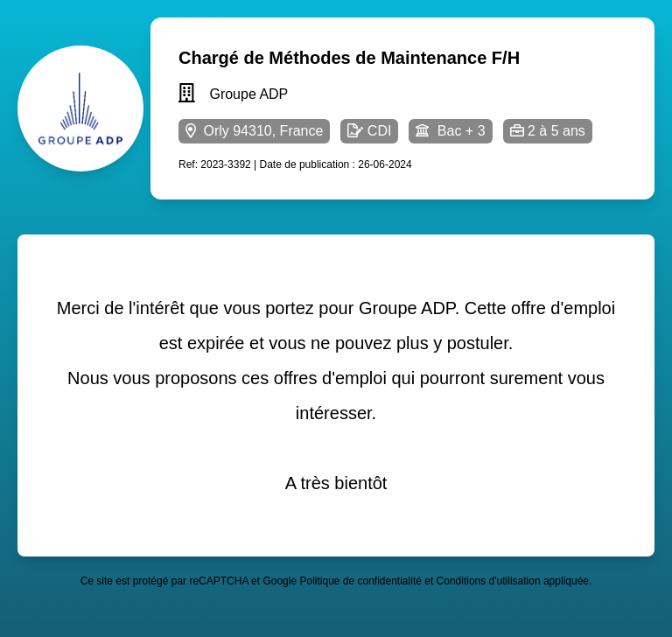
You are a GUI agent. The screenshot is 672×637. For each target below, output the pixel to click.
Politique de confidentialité (360, 581)
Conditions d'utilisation (489, 581)
